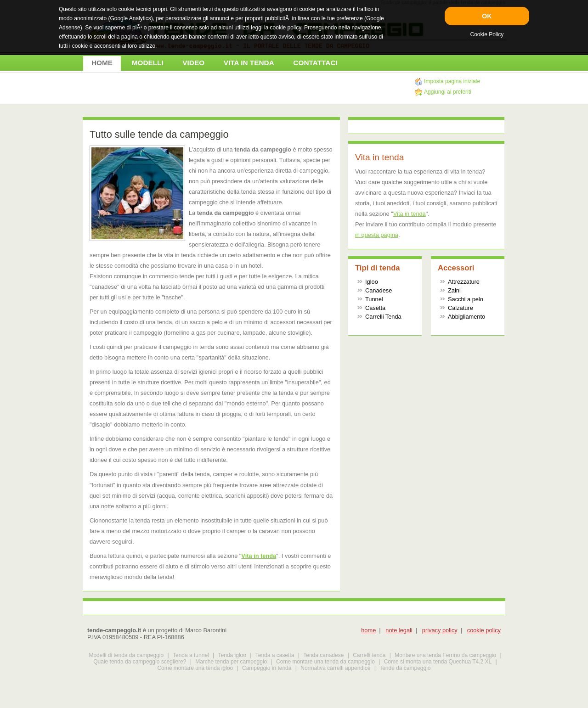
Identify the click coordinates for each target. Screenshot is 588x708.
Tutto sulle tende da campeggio (159, 134)
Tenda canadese (323, 655)
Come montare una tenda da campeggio (325, 662)
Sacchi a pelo (466, 299)
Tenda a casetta (275, 655)
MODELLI (148, 63)
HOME (102, 63)
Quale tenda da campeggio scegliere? (140, 662)
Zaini (454, 290)
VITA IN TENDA (249, 63)
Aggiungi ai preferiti (448, 92)
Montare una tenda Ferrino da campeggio (445, 655)
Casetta (375, 308)
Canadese (379, 290)
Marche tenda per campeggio (231, 662)
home (368, 630)
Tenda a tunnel (191, 655)
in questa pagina (377, 235)
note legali (399, 630)
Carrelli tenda (369, 655)
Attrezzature (464, 282)
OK (487, 16)
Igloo (372, 282)
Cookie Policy (487, 34)
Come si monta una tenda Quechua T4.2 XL (438, 662)
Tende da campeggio (405, 668)
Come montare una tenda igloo (195, 668)
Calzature (461, 308)
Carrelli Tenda (383, 317)
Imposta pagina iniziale (452, 81)
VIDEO (193, 63)
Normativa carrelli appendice (335, 668)
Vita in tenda (259, 556)
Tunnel (374, 299)
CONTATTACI (315, 63)
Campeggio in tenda (267, 668)
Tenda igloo (232, 655)
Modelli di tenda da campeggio (126, 655)
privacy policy (440, 630)
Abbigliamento (466, 317)
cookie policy (484, 630)
